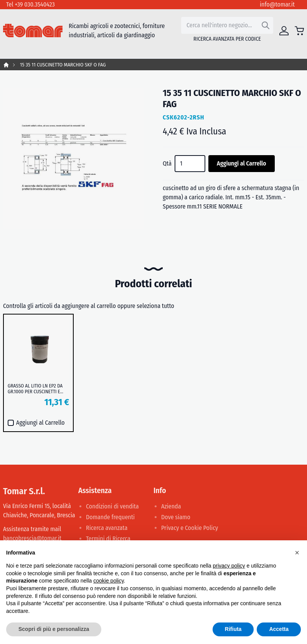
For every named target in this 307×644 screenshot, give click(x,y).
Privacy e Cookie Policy (190, 528)
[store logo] (33, 31)
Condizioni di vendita (112, 506)
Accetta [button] (279, 629)
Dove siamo (176, 517)
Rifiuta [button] (233, 629)
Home (6, 65)
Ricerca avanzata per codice (227, 39)
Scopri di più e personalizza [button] (54, 629)
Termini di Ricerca (108, 539)
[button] (297, 553)
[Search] (266, 25)
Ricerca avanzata (107, 528)
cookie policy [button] (108, 581)
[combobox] (227, 25)
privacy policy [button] (229, 566)
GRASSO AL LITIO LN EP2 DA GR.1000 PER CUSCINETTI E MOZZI (35, 389)
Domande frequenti (110, 517)
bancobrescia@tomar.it (32, 538)
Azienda (171, 506)
